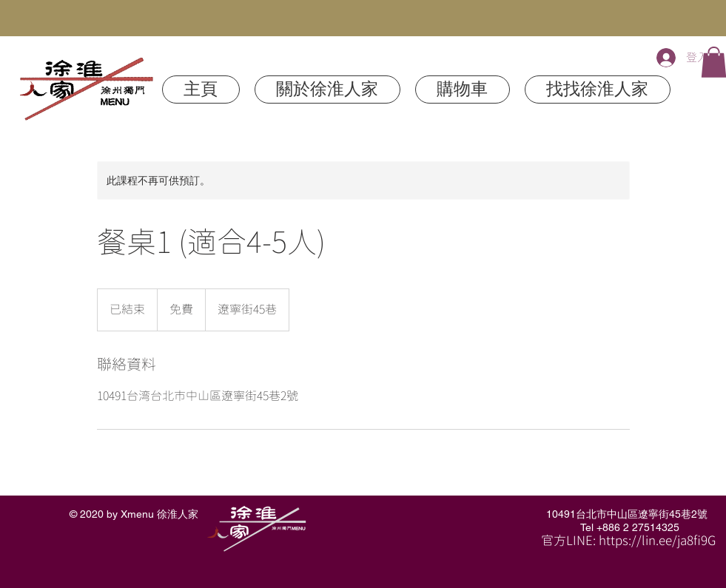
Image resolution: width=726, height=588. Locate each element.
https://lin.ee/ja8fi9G (657, 541)
